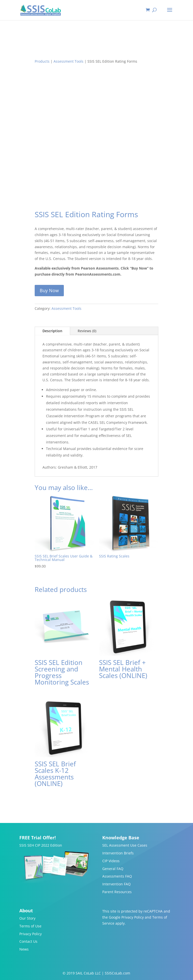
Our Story (27, 918)
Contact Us (28, 941)
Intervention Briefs (118, 853)
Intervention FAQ (116, 884)
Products (42, 61)
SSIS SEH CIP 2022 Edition (41, 845)
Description (52, 331)
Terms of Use (30, 926)
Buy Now (49, 290)
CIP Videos (111, 861)
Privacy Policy (31, 934)
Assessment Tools (68, 61)
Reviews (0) (87, 331)
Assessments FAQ (117, 876)
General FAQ (113, 869)
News (24, 949)
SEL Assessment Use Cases (125, 845)
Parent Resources (117, 892)
